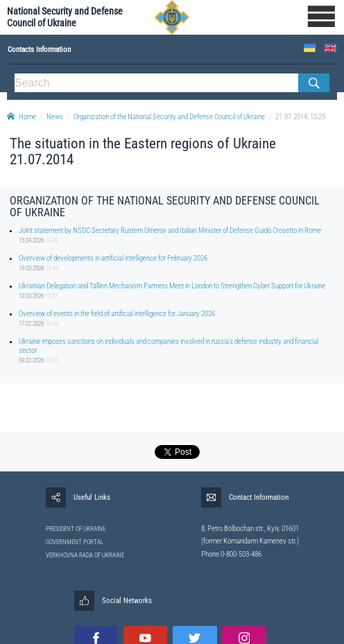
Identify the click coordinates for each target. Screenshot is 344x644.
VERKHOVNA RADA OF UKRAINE (85, 555)
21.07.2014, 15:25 (300, 117)
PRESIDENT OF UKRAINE (76, 529)
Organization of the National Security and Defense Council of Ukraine (169, 117)
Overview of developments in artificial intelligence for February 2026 (113, 258)
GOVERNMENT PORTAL (75, 542)
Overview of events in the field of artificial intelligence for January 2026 (117, 314)
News (55, 117)
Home (21, 117)
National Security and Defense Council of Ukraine (65, 17)
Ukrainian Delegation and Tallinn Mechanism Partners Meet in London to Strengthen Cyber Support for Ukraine (172, 286)
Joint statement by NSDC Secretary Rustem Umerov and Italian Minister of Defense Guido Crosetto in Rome (170, 230)
